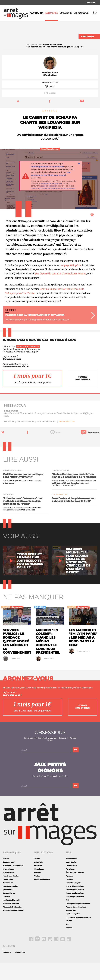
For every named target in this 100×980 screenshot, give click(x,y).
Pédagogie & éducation (12, 924)
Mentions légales (73, 931)
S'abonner (87, 37)
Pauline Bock (50, 90)
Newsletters (71, 927)
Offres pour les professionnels (78, 920)
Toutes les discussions (75, 910)
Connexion (91, 3)
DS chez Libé (20, 969)
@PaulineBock (50, 92)
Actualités (51, 13)
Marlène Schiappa (46, 439)
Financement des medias (13, 927)
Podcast (69, 945)
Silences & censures (11, 920)
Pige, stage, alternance (75, 914)
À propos (69, 893)
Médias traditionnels (11, 917)
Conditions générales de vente (78, 934)
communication (25, 439)
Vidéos (37, 893)
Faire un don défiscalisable (77, 924)
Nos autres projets (73, 900)
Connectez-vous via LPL (16, 383)
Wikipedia (9, 439)
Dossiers (38, 889)
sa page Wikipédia (71, 282)
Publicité (7, 914)
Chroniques (81, 13)
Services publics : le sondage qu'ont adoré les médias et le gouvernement (17, 658)
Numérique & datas (11, 893)
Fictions (6, 876)
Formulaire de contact (75, 907)
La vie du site (71, 879)
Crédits (69, 938)
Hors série (7, 969)
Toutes (37, 876)
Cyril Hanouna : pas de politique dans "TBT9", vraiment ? (23, 492)
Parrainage (70, 886)
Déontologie (8, 896)
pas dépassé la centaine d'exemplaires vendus (61, 290)
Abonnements (72, 876)
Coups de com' (67, 439)
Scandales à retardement (13, 882)
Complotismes (9, 910)
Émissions (66, 13)
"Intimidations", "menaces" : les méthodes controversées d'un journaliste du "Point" (23, 518)
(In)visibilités (8, 907)
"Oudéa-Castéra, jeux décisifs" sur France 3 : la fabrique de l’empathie (74, 492)
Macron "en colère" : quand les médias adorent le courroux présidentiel (48, 658)
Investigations (9, 889)
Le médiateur (71, 882)
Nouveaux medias (10, 903)
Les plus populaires (42, 896)
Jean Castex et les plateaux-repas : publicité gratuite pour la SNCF (74, 517)
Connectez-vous (12, 376)
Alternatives (8, 900)
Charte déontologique (75, 903)
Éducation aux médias (75, 889)
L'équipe (69, 896)
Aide (68, 917)
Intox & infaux (8, 886)
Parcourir (36, 13)
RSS (67, 941)
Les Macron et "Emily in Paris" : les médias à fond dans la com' (83, 654)
